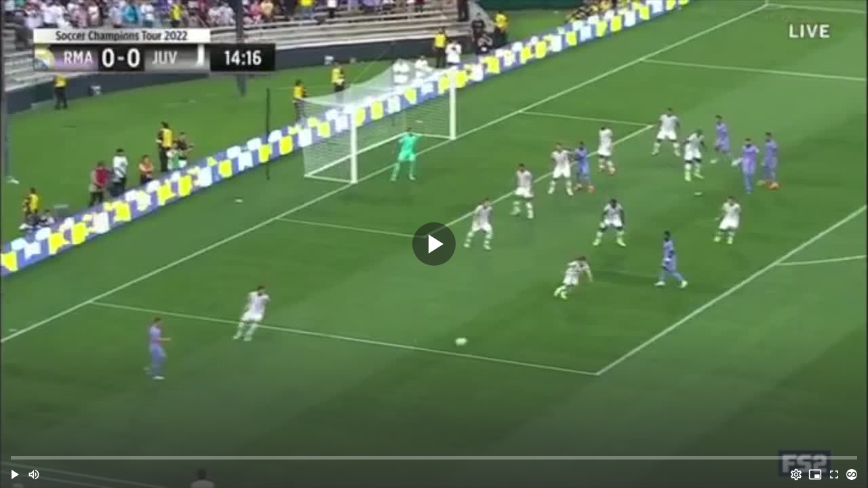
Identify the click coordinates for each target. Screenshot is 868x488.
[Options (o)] (796, 474)
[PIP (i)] (815, 474)
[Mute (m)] (34, 474)
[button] (15, 474)
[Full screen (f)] (834, 474)
